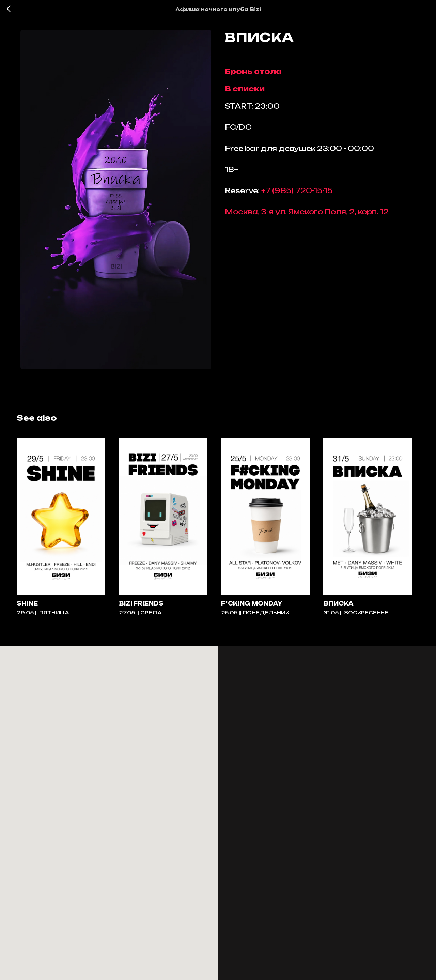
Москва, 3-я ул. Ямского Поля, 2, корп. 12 (307, 214)
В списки (245, 91)
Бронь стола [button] (253, 74)
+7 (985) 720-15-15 (297, 193)
